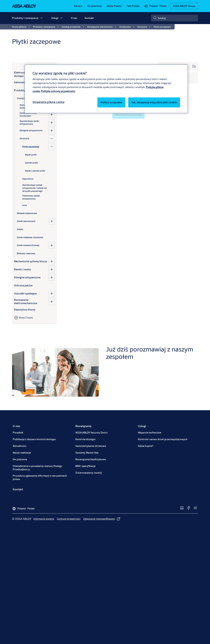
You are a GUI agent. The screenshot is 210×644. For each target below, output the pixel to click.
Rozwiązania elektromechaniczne (26, 301)
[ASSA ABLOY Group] (184, 6)
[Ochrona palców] (35, 286)
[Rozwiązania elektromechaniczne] (52, 302)
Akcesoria (24, 138)
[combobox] (174, 18)
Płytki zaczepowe (31, 146)
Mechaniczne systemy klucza (30, 261)
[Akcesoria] (52, 139)
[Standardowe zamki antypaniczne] (52, 123)
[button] (41, 18)
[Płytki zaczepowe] (52, 147)
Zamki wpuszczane (26, 221)
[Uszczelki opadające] (52, 294)
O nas (74, 18)
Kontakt (89, 18)
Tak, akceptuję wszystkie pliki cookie (154, 102)
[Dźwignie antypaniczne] (52, 131)
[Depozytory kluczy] (35, 310)
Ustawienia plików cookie (49, 102)
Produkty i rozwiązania (25, 18)
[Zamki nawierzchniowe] (52, 245)
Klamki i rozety (22, 269)
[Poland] (155, 6)
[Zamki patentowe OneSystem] (52, 114)
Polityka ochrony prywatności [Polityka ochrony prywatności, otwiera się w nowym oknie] (58, 91)
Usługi (55, 18)
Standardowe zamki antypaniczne (29, 122)
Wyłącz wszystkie (111, 102)
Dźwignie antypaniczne (31, 130)
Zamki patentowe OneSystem (28, 114)
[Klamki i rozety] (52, 269)
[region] (106, 89)
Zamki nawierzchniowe (28, 245)
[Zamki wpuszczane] (52, 221)
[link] (78, 6)
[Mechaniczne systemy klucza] (52, 261)
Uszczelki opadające (25, 293)
